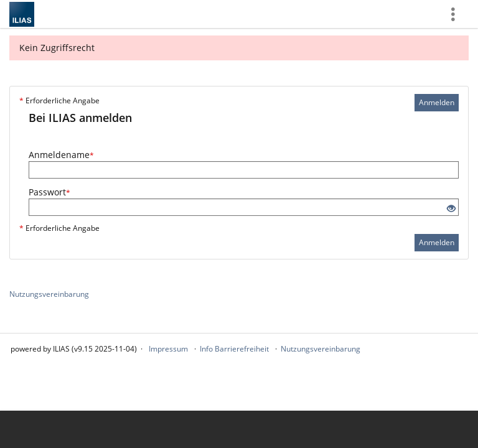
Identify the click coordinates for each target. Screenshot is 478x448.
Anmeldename (61, 155)
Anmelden (437, 102)
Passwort (49, 192)
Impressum (168, 349)
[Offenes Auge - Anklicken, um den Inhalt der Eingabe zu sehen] (451, 209)
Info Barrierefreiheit (234, 349)
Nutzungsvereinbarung (49, 294)
